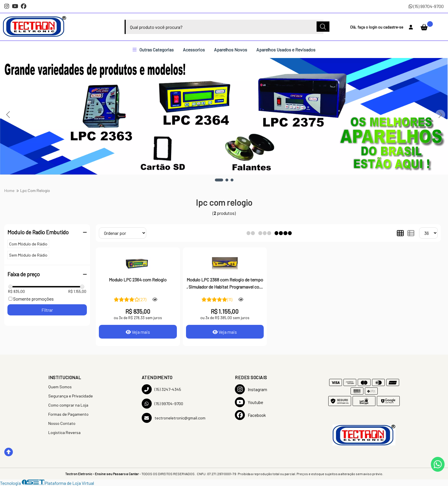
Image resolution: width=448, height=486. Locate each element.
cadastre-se (393, 27)
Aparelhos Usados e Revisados (286, 50)
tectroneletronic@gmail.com (174, 418)
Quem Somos (60, 387)
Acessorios (194, 50)
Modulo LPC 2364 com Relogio (138, 280)
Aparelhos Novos (231, 50)
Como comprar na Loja (68, 405)
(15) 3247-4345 (161, 389)
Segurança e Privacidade (71, 396)
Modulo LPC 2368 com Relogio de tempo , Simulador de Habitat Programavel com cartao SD (225, 284)
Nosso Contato (62, 423)
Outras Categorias (153, 50)
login (373, 27)
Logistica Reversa (64, 432)
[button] (219, 180)
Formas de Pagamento (68, 414)
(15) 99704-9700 (426, 6)
